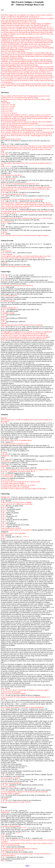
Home (27, 866)
